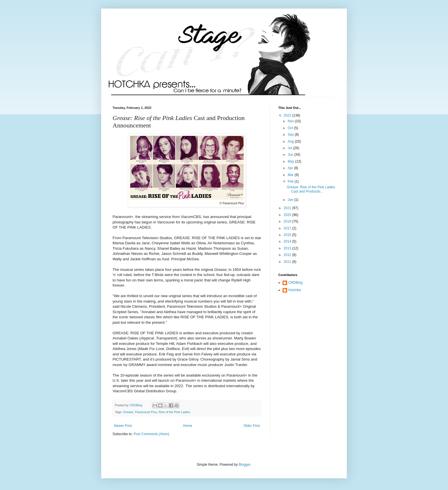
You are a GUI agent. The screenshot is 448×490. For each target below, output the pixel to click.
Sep (291, 135)
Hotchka (295, 290)
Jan (291, 200)
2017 (288, 228)
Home (188, 426)
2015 (288, 235)
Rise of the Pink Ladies (174, 412)
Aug (291, 141)
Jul (290, 148)
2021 (288, 208)
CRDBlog (295, 283)
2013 (288, 248)
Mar (291, 175)
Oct (291, 128)
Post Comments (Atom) (151, 434)
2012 (288, 255)
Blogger (244, 465)
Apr (291, 168)
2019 (288, 221)
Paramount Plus (146, 412)
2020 (288, 215)
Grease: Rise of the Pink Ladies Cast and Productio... (311, 189)
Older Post (252, 426)
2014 (288, 241)
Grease (128, 412)
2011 (288, 262)
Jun (291, 155)
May (291, 161)
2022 (288, 115)
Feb (291, 181)
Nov (291, 121)
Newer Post (123, 426)
